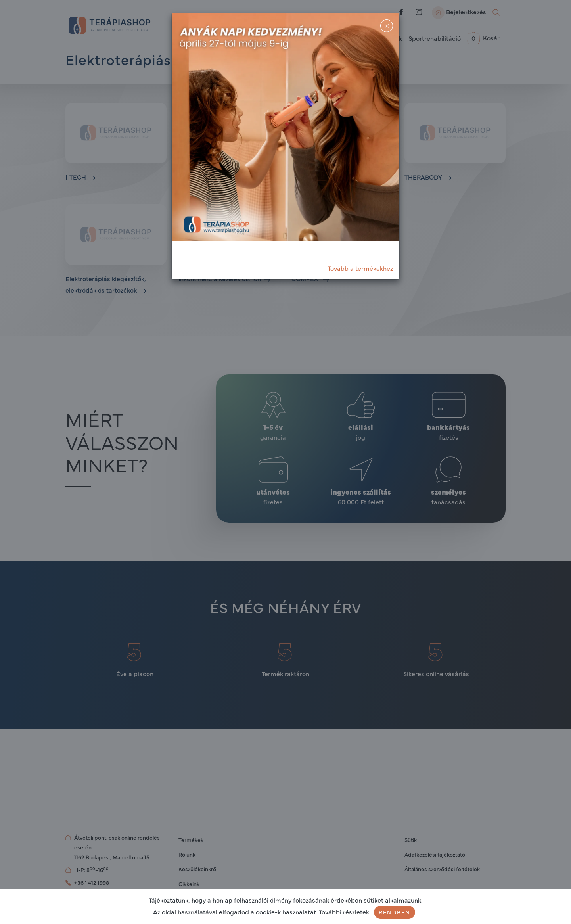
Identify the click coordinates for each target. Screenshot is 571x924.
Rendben (395, 912)
